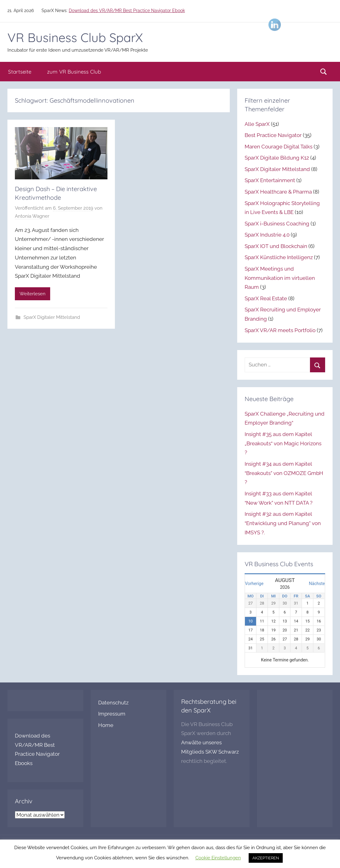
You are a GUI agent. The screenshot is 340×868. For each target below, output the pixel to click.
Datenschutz (113, 703)
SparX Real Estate (266, 298)
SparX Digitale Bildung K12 (277, 158)
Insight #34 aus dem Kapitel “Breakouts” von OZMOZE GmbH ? (284, 473)
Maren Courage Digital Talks (279, 147)
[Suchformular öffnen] (324, 72)
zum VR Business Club (74, 72)
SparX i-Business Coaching (277, 224)
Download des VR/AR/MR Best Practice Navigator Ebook (127, 11)
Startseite (20, 72)
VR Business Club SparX (75, 37)
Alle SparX (257, 124)
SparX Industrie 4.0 (267, 235)
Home (106, 725)
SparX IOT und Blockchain (276, 246)
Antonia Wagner (32, 216)
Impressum (112, 714)
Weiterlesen (33, 294)
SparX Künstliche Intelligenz (279, 257)
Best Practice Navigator (273, 135)
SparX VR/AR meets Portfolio (280, 330)
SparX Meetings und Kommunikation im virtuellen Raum (280, 278)
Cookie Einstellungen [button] (218, 858)
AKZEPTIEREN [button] (266, 858)
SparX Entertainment (270, 180)
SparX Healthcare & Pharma (278, 192)
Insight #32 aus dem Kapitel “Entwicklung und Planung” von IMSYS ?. (283, 523)
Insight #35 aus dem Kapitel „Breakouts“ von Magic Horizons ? (283, 443)
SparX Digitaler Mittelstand (52, 317)
